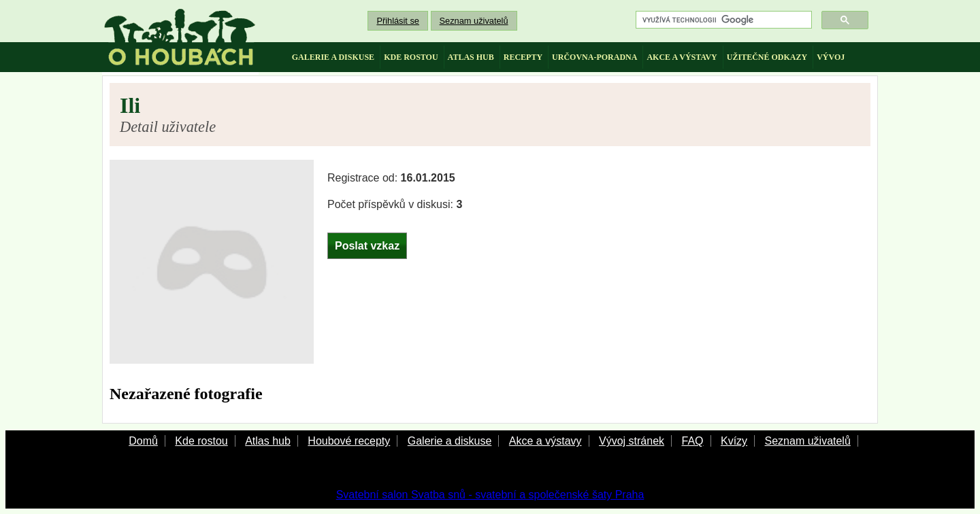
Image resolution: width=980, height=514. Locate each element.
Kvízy (734, 441)
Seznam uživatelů (474, 21)
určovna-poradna (594, 57)
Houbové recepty (349, 441)
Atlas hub (268, 441)
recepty (523, 57)
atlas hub (471, 57)
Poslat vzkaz (367, 246)
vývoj (831, 57)
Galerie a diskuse (450, 441)
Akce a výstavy (545, 441)
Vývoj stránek (632, 441)
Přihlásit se (398, 21)
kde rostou (411, 57)
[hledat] (722, 20)
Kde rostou (201, 441)
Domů (143, 441)
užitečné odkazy (767, 57)
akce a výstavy (682, 57)
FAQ (692, 441)
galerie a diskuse (333, 57)
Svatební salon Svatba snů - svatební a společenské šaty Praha (490, 495)
